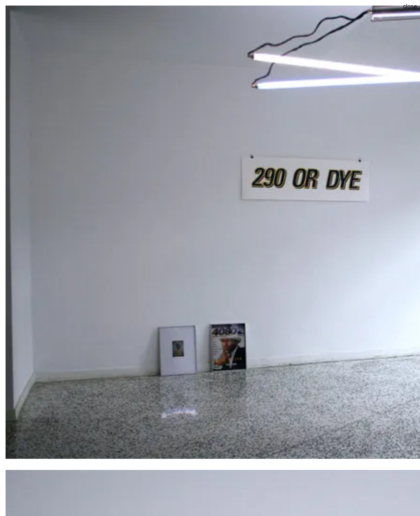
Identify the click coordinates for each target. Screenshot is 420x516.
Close (410, 6)
